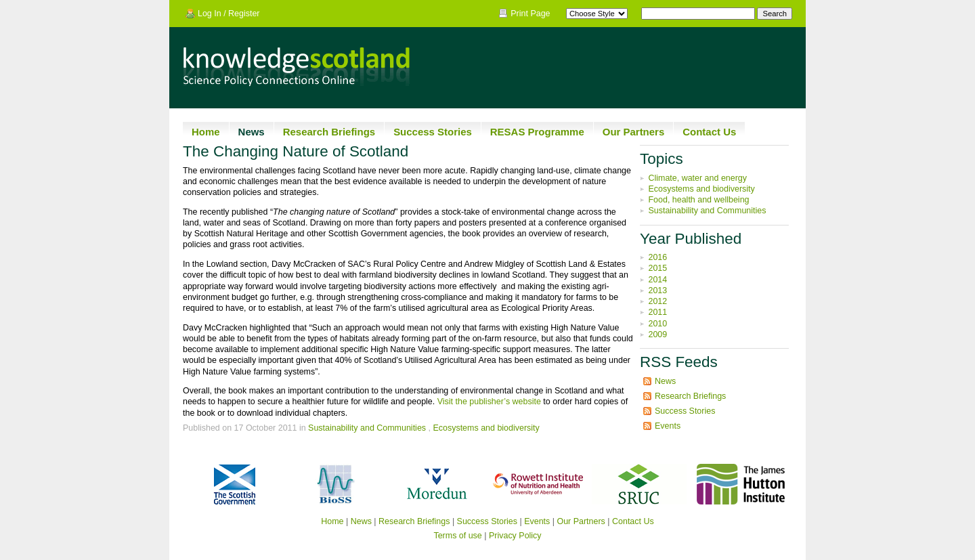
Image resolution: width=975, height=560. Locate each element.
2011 (657, 312)
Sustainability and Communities (367, 428)
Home (206, 132)
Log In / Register (229, 14)
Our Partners (634, 132)
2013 (657, 290)
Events (668, 426)
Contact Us (709, 132)
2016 (657, 257)
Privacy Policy (515, 536)
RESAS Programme (537, 132)
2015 (657, 268)
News (252, 132)
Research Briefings (329, 132)
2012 (657, 301)
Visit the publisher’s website (489, 402)
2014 (657, 280)
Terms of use (457, 536)
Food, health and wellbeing (698, 200)
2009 (657, 335)
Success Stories (433, 132)
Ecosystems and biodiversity (486, 428)
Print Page (530, 14)
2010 (657, 324)
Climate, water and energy (697, 178)
